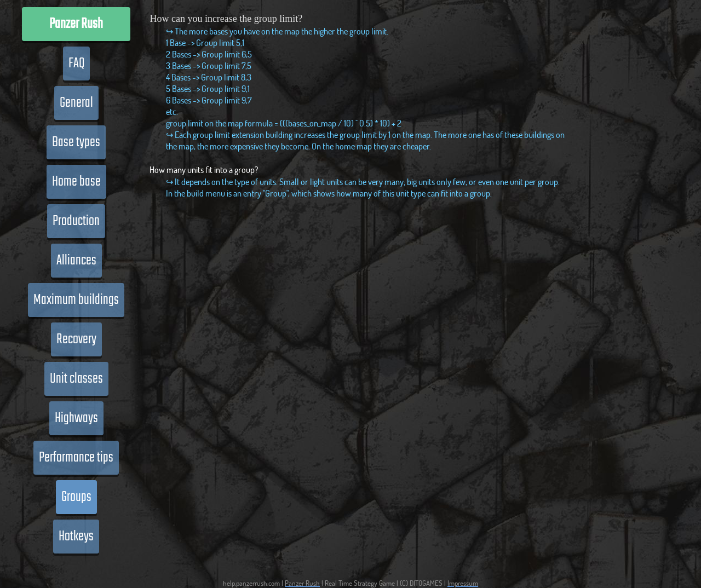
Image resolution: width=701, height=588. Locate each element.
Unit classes (76, 379)
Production (76, 221)
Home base (76, 182)
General (76, 103)
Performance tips (76, 458)
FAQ (76, 64)
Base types (76, 142)
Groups (76, 497)
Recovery (76, 339)
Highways (76, 418)
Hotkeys (76, 537)
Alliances (76, 261)
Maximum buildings (76, 300)
